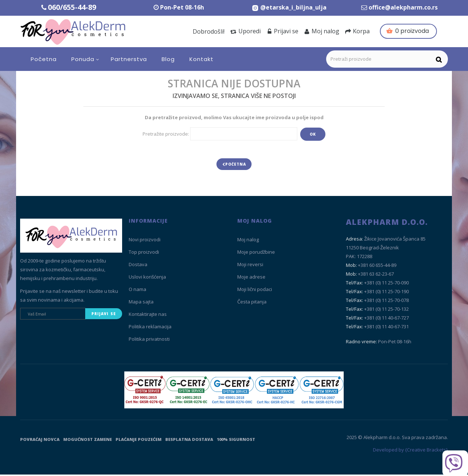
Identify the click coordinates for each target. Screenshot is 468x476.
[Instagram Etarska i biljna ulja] (289, 7)
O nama (137, 291)
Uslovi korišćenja (147, 279)
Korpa (357, 31)
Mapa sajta (141, 303)
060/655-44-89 (72, 7)
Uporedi (246, 31)
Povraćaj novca (40, 441)
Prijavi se (282, 31)
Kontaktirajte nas (148, 316)
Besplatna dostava (189, 441)
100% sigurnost (236, 441)
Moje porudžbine (256, 254)
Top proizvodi (144, 254)
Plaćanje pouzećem (139, 441)
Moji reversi (250, 266)
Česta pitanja (252, 303)
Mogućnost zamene (88, 441)
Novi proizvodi (145, 241)
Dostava (138, 266)
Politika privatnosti (149, 341)
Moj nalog (322, 31)
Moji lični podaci (255, 291)
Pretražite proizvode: (166, 134)
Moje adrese (251, 279)
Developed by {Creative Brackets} (410, 452)
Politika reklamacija (150, 328)
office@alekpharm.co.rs (403, 7)
